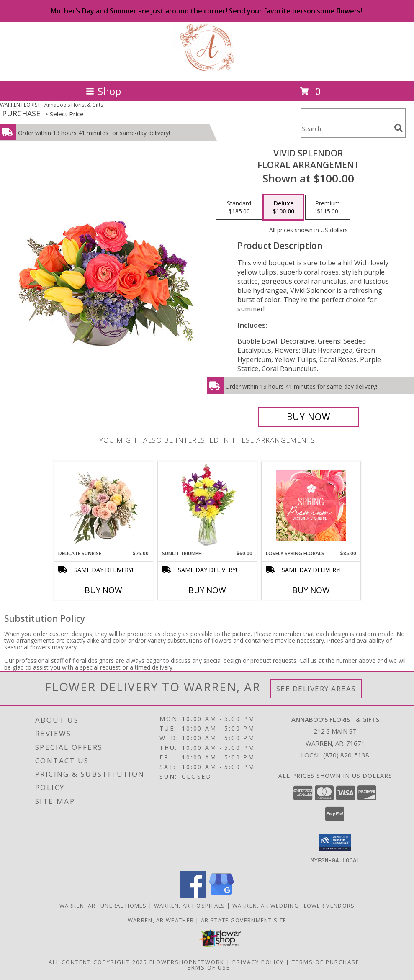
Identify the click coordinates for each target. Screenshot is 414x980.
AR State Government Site (244, 920)
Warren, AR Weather (161, 920)
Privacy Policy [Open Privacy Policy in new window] (258, 962)
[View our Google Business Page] (221, 895)
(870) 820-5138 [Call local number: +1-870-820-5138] (346, 755)
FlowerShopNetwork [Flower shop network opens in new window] (187, 962)
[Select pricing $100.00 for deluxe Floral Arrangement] (283, 207)
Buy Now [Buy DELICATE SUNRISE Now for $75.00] (103, 590)
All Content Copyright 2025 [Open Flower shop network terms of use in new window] (98, 962)
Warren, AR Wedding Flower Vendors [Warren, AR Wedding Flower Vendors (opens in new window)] (294, 905)
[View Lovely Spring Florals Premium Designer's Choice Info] (311, 505)
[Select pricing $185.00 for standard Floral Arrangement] (239, 207)
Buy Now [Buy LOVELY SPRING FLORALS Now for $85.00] (311, 590)
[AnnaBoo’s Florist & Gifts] (207, 69)
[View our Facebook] (193, 895)
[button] (335, 842)
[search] (399, 128)
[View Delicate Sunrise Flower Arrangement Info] (103, 505)
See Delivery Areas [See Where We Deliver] (316, 689)
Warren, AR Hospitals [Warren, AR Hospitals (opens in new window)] (190, 905)
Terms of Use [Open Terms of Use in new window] (207, 967)
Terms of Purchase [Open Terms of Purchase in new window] (326, 962)
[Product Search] (346, 128)
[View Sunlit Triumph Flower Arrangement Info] (207, 505)
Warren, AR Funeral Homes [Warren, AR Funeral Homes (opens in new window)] (103, 905)
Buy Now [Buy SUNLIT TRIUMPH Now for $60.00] (207, 590)
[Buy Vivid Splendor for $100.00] (309, 417)
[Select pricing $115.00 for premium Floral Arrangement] (328, 207)
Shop (103, 91)
